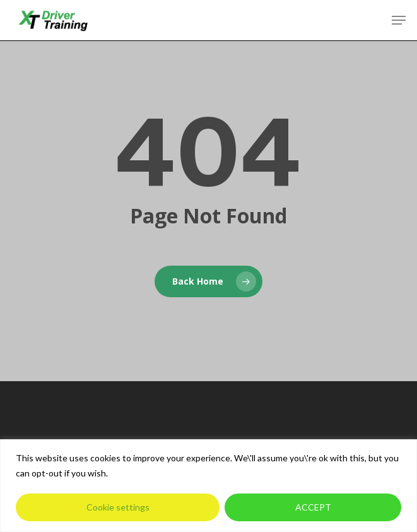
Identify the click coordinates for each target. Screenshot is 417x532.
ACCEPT (313, 507)
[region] (208, 486)
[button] (399, 20)
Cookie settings (118, 507)
